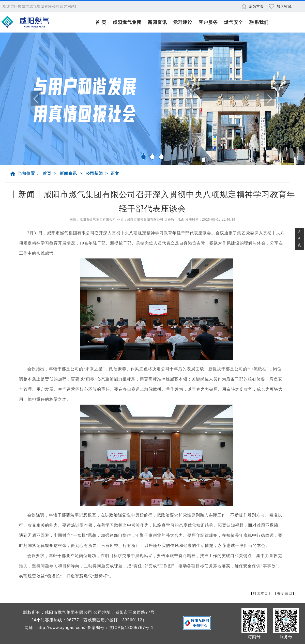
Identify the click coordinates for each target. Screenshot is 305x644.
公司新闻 (94, 173)
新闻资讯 (157, 22)
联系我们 (259, 22)
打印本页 (261, 593)
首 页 (101, 22)
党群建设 (183, 22)
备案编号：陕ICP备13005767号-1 (120, 628)
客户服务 (208, 22)
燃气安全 (234, 22)
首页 (47, 173)
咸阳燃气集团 (127, 22)
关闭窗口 (285, 593)
